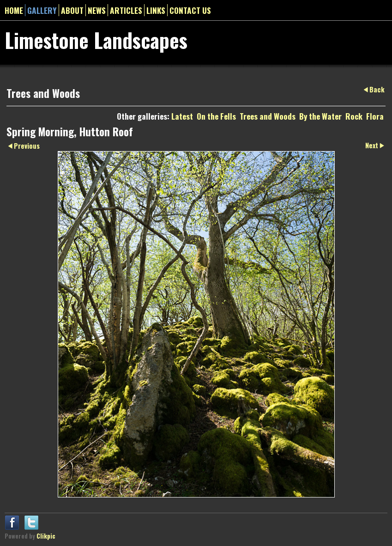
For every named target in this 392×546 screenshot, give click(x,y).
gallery (42, 10)
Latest (182, 116)
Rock (354, 116)
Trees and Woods (268, 116)
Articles (126, 10)
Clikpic (46, 536)
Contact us (190, 10)
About (72, 10)
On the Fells (216, 116)
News (97, 10)
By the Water (320, 116)
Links (156, 10)
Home (14, 10)
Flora (375, 116)
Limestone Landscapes (96, 40)
